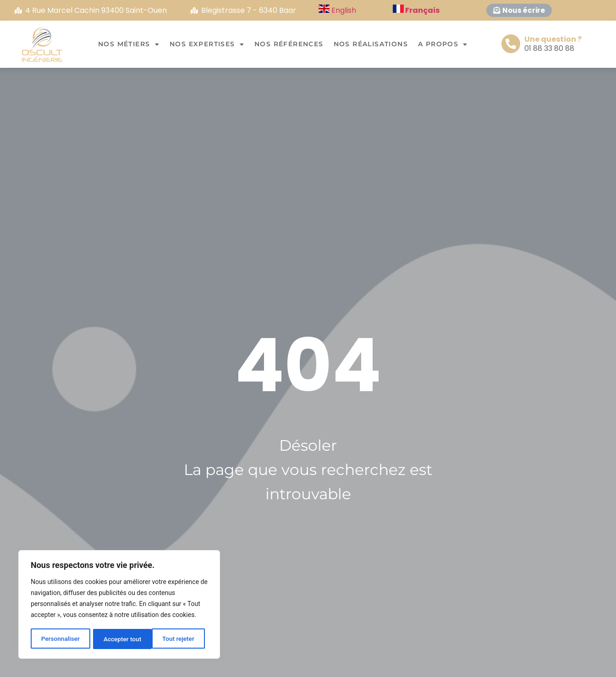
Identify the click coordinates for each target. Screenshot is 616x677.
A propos (443, 44)
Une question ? (553, 39)
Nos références (289, 44)
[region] (119, 605)
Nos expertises (207, 44)
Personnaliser (60, 639)
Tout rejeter (120, 639)
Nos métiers (129, 44)
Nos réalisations (371, 44)
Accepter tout (179, 639)
